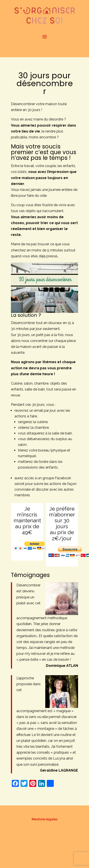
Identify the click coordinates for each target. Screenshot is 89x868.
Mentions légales (45, 819)
